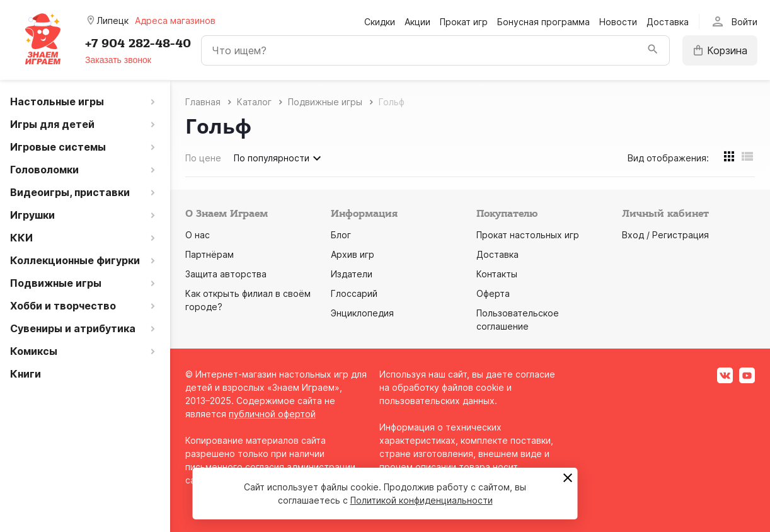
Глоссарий (354, 293)
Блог (341, 235)
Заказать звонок (118, 60)
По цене (203, 158)
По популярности (279, 158)
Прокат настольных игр (528, 235)
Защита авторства (226, 274)
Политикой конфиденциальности (422, 500)
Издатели (352, 274)
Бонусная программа (543, 22)
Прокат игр (464, 22)
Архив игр (353, 254)
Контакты (497, 274)
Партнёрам (210, 254)
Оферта (493, 293)
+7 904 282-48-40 (138, 43)
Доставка (668, 22)
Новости (618, 22)
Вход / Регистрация (665, 235)
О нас (198, 235)
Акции (417, 22)
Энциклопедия (362, 313)
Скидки (380, 22)
